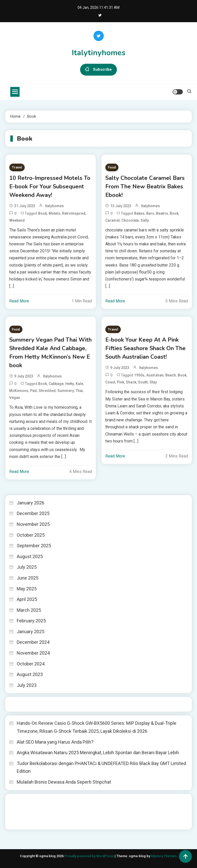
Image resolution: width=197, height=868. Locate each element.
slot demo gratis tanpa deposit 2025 (136, 801)
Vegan (15, 398)
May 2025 (27, 589)
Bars (150, 213)
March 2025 (29, 610)
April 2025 (27, 599)
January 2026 (31, 503)
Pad (33, 391)
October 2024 (31, 664)
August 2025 (30, 556)
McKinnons (19, 391)
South (143, 382)
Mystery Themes (164, 856)
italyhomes (54, 206)
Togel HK (17, 704)
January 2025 (31, 632)
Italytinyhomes (99, 53)
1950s (139, 375)
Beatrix (162, 213)
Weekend (17, 220)
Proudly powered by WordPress (89, 856)
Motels (54, 213)
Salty (145, 220)
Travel (17, 167)
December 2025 (33, 513)
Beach (171, 375)
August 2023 (30, 674)
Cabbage (56, 384)
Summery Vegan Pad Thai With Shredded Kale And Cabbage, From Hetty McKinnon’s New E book (50, 353)
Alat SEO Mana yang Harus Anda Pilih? (55, 742)
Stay (153, 382)
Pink (121, 382)
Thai (79, 391)
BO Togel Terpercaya (40, 801)
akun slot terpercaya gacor (81, 801)
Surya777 (17, 822)
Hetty (70, 384)
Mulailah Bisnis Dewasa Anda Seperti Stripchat (64, 782)
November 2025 (33, 524)
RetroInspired (74, 213)
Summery (66, 391)
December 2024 (33, 642)
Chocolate (130, 220)
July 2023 (27, 685)
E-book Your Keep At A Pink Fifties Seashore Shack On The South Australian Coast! (145, 348)
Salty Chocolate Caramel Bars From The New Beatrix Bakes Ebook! (145, 187)
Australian (155, 375)
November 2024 (33, 653)
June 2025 (28, 578)
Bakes (139, 213)
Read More (19, 301)
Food (112, 167)
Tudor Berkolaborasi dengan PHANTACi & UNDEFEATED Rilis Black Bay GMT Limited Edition (101, 767)
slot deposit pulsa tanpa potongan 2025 (103, 808)
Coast (110, 382)
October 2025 (31, 535)
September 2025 (34, 546)
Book (42, 213)
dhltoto (15, 801)
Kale (79, 384)
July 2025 (27, 567)
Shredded (47, 391)
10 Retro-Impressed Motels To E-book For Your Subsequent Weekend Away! (50, 187)
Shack (131, 382)
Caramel (113, 220)
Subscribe (98, 70)
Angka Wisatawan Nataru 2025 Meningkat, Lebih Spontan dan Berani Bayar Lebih (98, 753)
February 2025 (31, 621)
